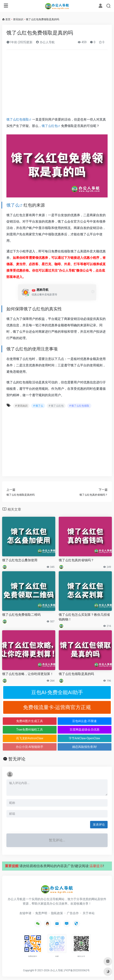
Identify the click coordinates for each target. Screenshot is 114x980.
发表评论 (99, 825)
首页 (8, 19)
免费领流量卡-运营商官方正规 (57, 707)
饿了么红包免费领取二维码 (21, 615)
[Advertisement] (57, 85)
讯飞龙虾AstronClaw (30, 738)
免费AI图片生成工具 (30, 721)
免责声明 (41, 913)
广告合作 (73, 913)
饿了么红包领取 (18, 119)
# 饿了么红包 (56, 406)
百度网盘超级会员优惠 (85, 730)
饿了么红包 (50, 126)
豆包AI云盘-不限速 (84, 721)
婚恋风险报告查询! (85, 747)
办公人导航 (45, 42)
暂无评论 (17, 759)
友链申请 (25, 913)
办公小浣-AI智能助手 (30, 747)
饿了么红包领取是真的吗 (76, 674)
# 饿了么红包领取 (79, 406)
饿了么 (13, 205)
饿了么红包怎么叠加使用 (20, 560)
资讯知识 (18, 19)
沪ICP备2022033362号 (77, 970)
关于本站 (89, 913)
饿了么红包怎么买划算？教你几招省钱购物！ (84, 617)
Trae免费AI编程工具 (29, 730)
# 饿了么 (38, 406)
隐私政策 (57, 913)
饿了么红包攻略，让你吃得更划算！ (28, 674)
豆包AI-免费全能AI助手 (57, 692)
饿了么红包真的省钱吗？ (76, 560)
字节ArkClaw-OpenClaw (84, 738)
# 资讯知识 (21, 406)
